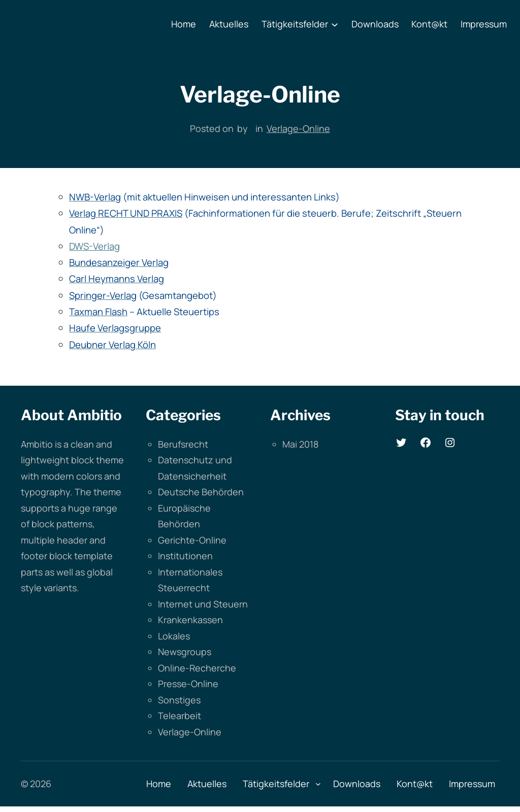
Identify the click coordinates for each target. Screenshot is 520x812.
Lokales (174, 636)
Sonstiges (179, 700)
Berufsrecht (183, 444)
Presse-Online (188, 684)
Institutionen (185, 556)
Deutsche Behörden (201, 492)
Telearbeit (180, 716)
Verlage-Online (298, 128)
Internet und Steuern (203, 604)
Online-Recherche (197, 668)
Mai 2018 (300, 444)
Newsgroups (185, 652)
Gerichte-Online (192, 540)
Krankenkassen (190, 620)
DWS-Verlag (94, 246)
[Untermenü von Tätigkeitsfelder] (335, 24)
